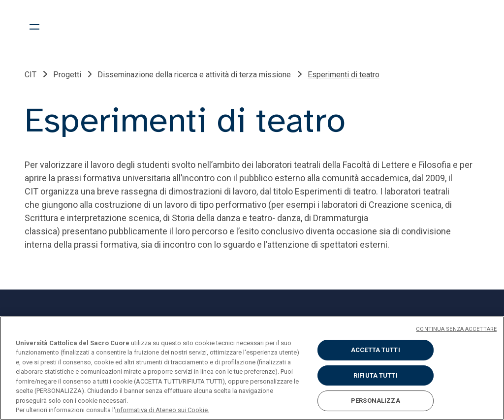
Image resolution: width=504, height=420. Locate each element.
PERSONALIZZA (376, 401)
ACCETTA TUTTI (376, 350)
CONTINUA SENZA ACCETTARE (456, 329)
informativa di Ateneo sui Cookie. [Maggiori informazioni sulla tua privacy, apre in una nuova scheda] (162, 410)
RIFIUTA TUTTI (376, 375)
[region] (252, 368)
